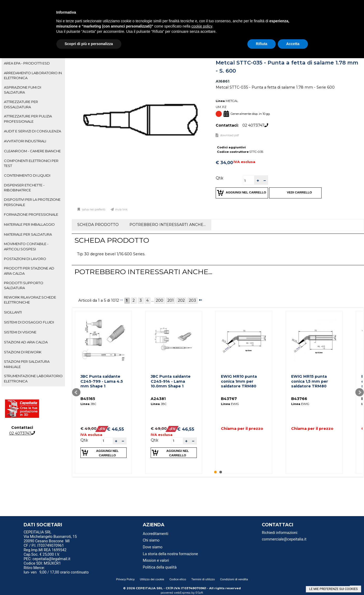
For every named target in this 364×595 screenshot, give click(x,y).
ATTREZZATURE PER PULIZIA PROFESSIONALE (28, 119)
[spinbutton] (249, 181)
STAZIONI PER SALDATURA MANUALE (27, 364)
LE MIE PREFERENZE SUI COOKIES (333, 589)
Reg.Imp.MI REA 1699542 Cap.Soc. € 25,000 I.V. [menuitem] (45, 552)
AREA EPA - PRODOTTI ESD (27, 63)
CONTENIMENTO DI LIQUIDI (27, 175)
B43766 (299, 399)
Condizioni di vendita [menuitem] (234, 579)
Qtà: (220, 178)
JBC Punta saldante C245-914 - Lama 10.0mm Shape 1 (171, 381)
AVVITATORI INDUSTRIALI (25, 141)
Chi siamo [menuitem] (151, 540)
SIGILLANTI (13, 312)
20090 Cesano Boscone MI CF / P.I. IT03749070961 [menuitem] (47, 543)
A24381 (158, 399)
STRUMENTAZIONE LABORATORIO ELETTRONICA (33, 378)
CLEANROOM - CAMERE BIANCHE (32, 151)
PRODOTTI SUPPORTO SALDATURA (24, 285)
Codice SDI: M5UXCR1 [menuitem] (42, 563)
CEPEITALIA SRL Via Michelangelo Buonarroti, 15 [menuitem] (50, 534)
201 (171, 300)
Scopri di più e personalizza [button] (89, 44)
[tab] (33, 63)
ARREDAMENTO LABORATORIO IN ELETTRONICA (33, 75)
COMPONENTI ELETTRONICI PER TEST (31, 163)
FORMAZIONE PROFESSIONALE (31, 214)
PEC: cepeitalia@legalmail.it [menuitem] (49, 559)
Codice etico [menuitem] (178, 579)
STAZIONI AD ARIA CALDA (26, 342)
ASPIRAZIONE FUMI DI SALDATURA (23, 90)
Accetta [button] (293, 44)
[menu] (65, 533)
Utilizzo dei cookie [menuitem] (152, 579)
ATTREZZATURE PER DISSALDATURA (21, 104)
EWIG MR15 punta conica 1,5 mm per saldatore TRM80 (310, 381)
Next (360, 392)
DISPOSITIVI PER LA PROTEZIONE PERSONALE (32, 202)
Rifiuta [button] (262, 44)
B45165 (88, 399)
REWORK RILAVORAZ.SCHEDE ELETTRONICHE (30, 300)
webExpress (182, 593)
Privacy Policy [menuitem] (125, 579)
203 (192, 300)
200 (160, 300)
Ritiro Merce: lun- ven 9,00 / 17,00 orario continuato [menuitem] (56, 570)
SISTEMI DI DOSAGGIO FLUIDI (29, 322)
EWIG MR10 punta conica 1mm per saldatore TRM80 (239, 381)
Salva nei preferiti (93, 210)
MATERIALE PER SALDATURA (28, 234)
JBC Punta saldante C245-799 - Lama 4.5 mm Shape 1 (102, 381)
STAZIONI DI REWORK (23, 352)
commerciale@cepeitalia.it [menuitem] (284, 539)
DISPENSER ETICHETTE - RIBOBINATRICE (24, 188)
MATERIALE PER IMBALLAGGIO (29, 224)
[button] (258, 180)
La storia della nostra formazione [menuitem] (170, 554)
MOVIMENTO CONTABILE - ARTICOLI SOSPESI (26, 246)
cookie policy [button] (202, 26)
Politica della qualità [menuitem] (160, 567)
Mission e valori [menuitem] (156, 561)
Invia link (121, 210)
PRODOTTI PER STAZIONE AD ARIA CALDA (29, 271)
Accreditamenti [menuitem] (156, 534)
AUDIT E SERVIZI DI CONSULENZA (32, 131)
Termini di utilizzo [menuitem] (203, 579)
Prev (76, 392)
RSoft (199, 593)
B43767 (229, 399)
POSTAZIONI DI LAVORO (25, 259)
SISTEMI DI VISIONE (20, 332)
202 (181, 300)
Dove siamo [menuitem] (153, 547)
